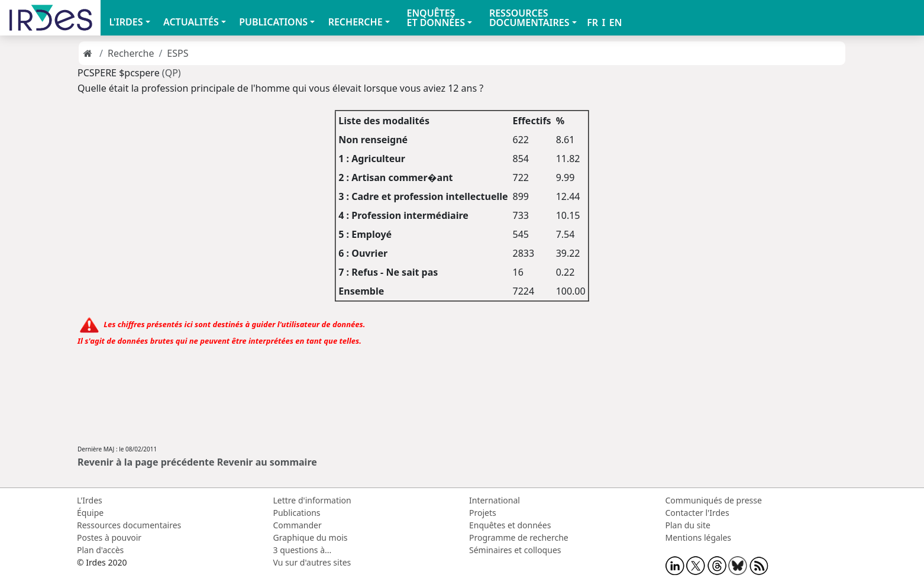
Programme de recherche (519, 537)
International (495, 500)
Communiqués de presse (714, 500)
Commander (298, 525)
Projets (483, 513)
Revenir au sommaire (267, 462)
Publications (297, 513)
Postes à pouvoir (109, 537)
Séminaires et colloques (515, 550)
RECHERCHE (356, 22)
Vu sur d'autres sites (312, 562)
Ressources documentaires (129, 525)
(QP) (172, 73)
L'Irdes (90, 500)
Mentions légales (699, 537)
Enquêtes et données (510, 525)
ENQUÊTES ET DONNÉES (436, 18)
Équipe (90, 513)
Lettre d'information (312, 500)
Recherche (131, 53)
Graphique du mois (311, 537)
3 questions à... (303, 550)
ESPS (177, 53)
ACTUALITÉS (191, 22)
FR (592, 22)
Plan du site (688, 525)
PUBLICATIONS (273, 22)
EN (616, 22)
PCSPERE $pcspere (119, 73)
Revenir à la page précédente (146, 462)
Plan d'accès (100, 550)
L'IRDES (126, 22)
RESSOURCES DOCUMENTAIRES (529, 18)
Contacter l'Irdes (697, 513)
